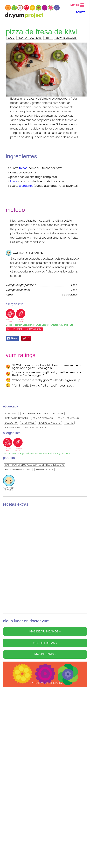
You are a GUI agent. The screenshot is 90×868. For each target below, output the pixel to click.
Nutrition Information (24, 329)
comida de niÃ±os (43, 418)
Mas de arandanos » (45, 632)
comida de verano (68, 418)
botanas (58, 414)
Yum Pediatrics (45, 470)
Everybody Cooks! (50, 423)
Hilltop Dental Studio (18, 470)
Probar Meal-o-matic (45, 683)
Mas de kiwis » (45, 654)
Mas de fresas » (45, 643)
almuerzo (11, 414)
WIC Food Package (35, 428)
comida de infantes (16, 418)
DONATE (81, 12)
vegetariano (12, 428)
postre (69, 423)
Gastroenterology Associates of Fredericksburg (34, 465)
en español (28, 423)
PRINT (48, 38)
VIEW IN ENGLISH (66, 38)
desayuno (11, 423)
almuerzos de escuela (35, 414)
